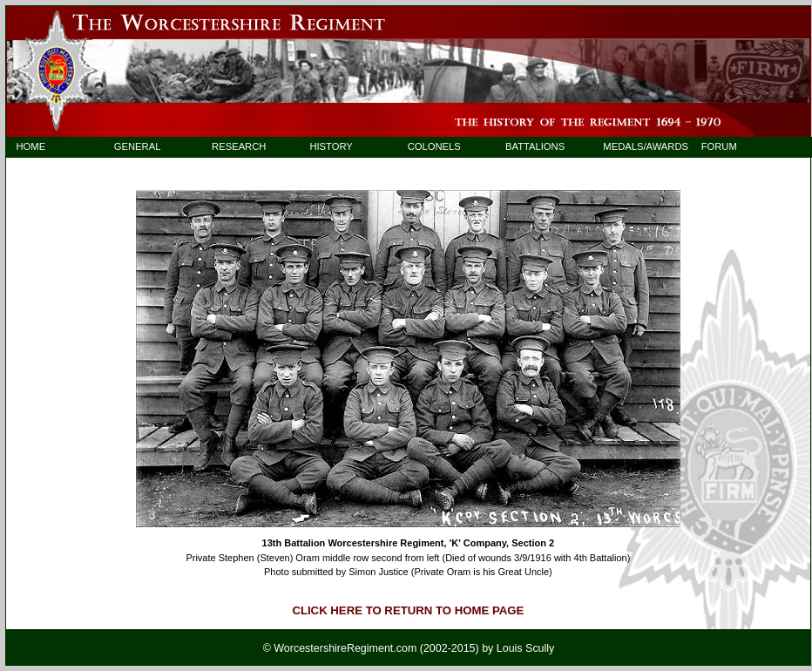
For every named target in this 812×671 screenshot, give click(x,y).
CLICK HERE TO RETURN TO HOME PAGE (408, 610)
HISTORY (331, 146)
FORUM (719, 146)
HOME (30, 146)
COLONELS (434, 146)
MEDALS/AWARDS (637, 146)
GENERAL (138, 146)
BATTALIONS (535, 146)
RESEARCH (239, 146)
